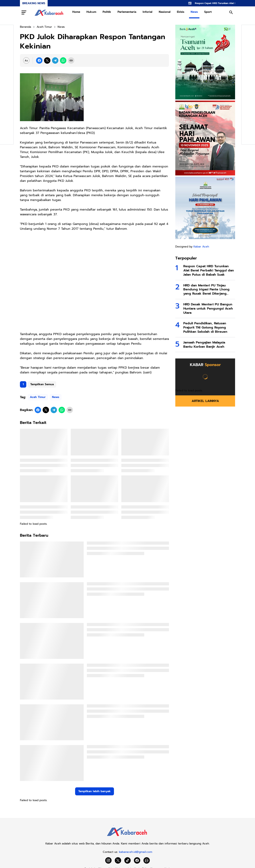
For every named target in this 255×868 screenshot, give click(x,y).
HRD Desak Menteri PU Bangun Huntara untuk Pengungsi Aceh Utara (208, 309)
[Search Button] (231, 12)
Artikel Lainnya (205, 401)
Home (76, 12)
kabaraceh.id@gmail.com (136, 852)
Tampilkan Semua (42, 384)
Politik (107, 12)
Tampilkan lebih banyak (95, 791)
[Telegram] (55, 60)
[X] (47, 60)
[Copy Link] (71, 60)
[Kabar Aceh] (127, 837)
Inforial (148, 12)
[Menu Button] (24, 12)
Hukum (91, 12)
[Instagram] (108, 860)
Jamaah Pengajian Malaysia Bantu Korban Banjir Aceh (204, 345)
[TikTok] (127, 860)
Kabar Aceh (201, 247)
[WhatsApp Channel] (147, 860)
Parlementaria (127, 12)
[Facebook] (39, 60)
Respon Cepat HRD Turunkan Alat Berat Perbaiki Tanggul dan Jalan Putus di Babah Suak (209, 270)
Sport (208, 12)
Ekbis (181, 12)
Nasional (165, 12)
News (194, 12)
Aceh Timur (38, 397)
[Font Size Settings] (26, 60)
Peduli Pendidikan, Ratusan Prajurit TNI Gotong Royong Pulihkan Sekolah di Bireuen (205, 328)
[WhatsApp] (63, 60)
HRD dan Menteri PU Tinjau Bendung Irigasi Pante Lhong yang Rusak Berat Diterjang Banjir (206, 290)
